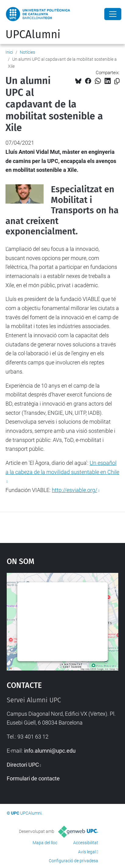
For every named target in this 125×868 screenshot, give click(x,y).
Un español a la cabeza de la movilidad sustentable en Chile (62, 467)
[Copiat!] (117, 81)
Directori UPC (23, 765)
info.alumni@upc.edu (50, 751)
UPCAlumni (33, 34)
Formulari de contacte (33, 778)
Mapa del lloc (45, 843)
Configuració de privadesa (73, 861)
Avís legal (87, 852)
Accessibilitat (86, 843)
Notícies (27, 52)
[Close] (113, 14)
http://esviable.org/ (75, 490)
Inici (9, 52)
